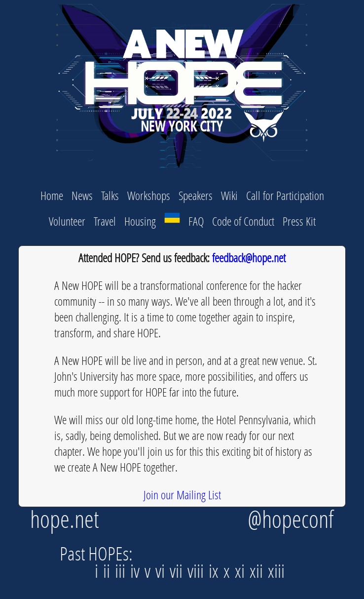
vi (163, 571)
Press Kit (299, 221)
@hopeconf (291, 519)
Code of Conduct (243, 221)
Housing (140, 221)
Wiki (229, 195)
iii (123, 571)
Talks (110, 195)
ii (109, 571)
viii (198, 571)
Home (52, 195)
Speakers (196, 195)
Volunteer (67, 221)
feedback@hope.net (249, 258)
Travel (105, 221)
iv (137, 571)
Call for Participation (285, 195)
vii (179, 571)
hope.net (65, 519)
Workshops (149, 195)
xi (242, 571)
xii (259, 571)
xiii (276, 571)
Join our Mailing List (182, 495)
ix (216, 571)
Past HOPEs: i (96, 562)
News (82, 195)
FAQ (196, 221)
